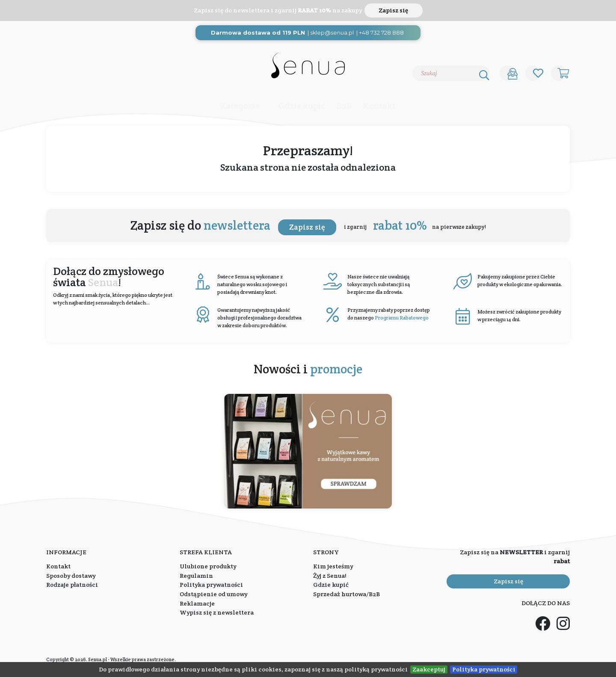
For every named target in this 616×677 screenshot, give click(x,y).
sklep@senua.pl (332, 33)
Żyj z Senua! (330, 576)
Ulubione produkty (208, 566)
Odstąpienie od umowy (213, 594)
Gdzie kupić (302, 106)
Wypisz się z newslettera (217, 612)
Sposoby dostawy (71, 576)
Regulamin (196, 576)
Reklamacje (197, 603)
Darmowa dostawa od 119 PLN (258, 33)
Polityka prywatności (484, 669)
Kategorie (240, 106)
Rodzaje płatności (72, 585)
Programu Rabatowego (402, 318)
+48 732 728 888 (381, 33)
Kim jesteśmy (333, 566)
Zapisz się (393, 10)
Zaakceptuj (429, 669)
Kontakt (379, 106)
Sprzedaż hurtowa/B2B (346, 594)
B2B (344, 106)
